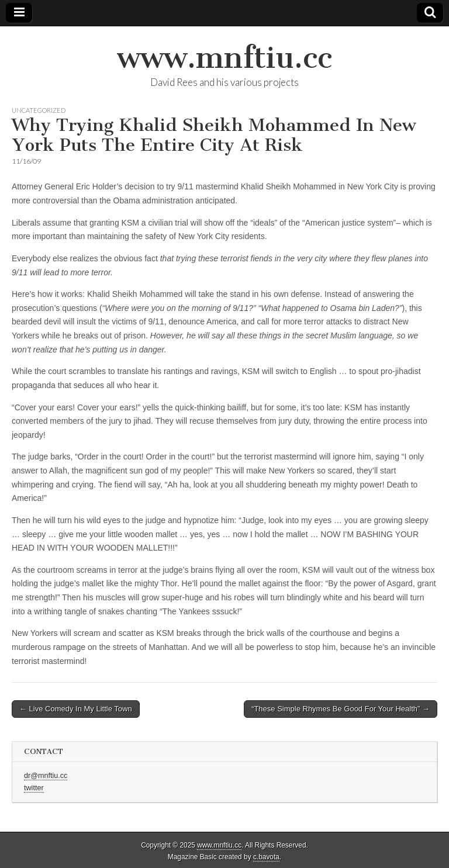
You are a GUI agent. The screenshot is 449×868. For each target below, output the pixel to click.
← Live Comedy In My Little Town (76, 709)
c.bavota (266, 857)
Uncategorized (39, 110)
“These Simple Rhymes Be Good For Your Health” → (341, 709)
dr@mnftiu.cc (46, 776)
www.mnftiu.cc (224, 58)
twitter (34, 788)
